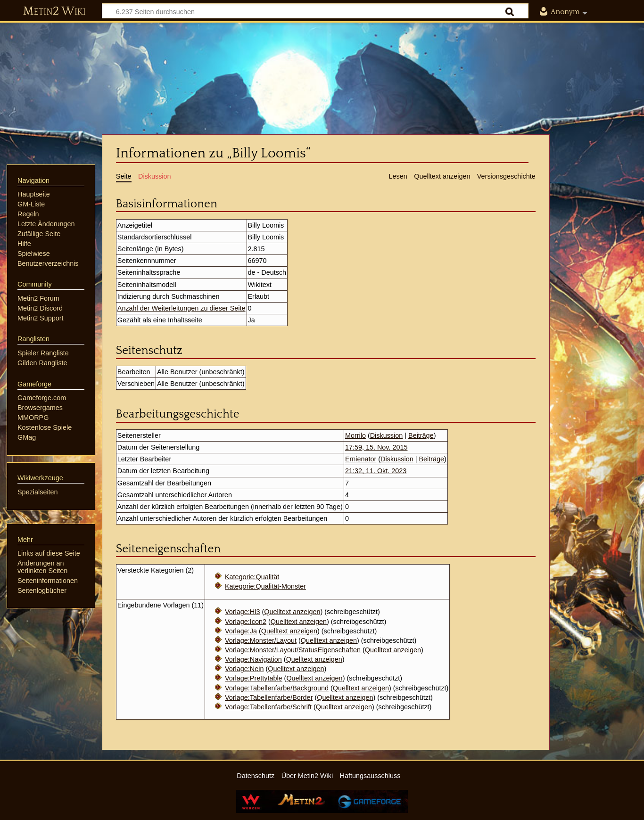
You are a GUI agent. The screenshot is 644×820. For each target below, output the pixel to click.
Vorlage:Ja (241, 631)
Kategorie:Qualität (252, 577)
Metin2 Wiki (54, 11)
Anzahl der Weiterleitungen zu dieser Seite (182, 308)
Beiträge (421, 435)
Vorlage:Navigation (253, 659)
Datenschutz (256, 776)
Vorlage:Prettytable (254, 678)
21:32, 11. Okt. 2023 (376, 471)
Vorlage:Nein (244, 669)
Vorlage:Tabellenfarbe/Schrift (268, 707)
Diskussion (387, 435)
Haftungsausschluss (370, 776)
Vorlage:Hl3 (242, 612)
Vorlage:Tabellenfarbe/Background (277, 688)
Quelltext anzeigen (292, 612)
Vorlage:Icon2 (246, 622)
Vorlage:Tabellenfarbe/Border (269, 697)
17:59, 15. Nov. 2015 (376, 447)
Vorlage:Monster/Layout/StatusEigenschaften (293, 650)
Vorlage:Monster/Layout (261, 640)
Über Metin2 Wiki (307, 776)
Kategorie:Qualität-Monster (265, 586)
